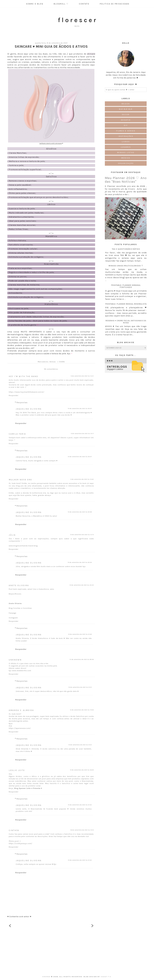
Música (126, 158)
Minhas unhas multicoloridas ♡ (126, 266)
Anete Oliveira (19, 585)
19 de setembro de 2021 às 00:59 (80, 562)
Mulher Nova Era (20, 480)
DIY (126, 125)
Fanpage (13, 613)
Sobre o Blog (35, 4)
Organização (126, 163)
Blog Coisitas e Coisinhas (20, 608)
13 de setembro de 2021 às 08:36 (82, 659)
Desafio (126, 120)
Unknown (15, 660)
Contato (84, 4)
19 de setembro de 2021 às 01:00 (80, 634)
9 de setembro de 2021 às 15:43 (82, 479)
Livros (126, 142)
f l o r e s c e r (77, 20)
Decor (126, 115)
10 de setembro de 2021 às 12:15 (82, 535)
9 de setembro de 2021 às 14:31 (82, 376)
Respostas (22, 402)
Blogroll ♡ (61, 4)
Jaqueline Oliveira (29, 409)
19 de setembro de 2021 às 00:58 (80, 512)
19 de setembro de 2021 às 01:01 (80, 687)
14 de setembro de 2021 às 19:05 (82, 710)
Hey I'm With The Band (23, 376)
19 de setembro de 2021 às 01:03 (80, 805)
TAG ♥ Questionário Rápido (126, 249)
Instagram (13, 618)
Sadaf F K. (106, 977)
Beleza (53, 362)
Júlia (12, 535)
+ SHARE (61, 362)
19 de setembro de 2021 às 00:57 (80, 409)
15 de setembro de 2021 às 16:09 (82, 770)
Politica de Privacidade (115, 4)
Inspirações (126, 136)
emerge (47, 977)
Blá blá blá (126, 109)
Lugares (126, 147)
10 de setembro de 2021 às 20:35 (82, 585)
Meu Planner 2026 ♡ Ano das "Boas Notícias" (126, 180)
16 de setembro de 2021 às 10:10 (82, 830)
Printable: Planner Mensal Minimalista (126, 304)
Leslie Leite (17, 770)
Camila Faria (17, 434)
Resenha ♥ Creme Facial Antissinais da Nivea (126, 322)
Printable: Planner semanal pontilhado (126, 286)
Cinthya (14, 830)
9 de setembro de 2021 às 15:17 (82, 434)
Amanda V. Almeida (21, 710)
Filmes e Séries (126, 131)
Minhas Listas (126, 152)
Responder (14, 395)
